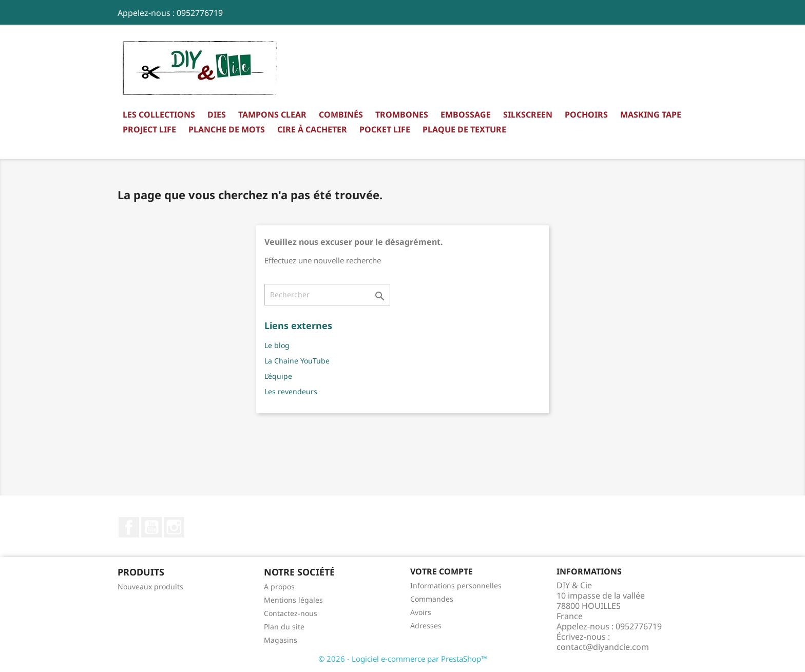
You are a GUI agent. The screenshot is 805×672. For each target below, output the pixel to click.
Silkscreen (528, 114)
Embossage (466, 114)
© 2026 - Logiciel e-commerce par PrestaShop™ (403, 659)
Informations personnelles (456, 585)
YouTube (151, 527)
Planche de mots (227, 129)
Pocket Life (385, 129)
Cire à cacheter (312, 129)
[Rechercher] (327, 295)
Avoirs (421, 612)
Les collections (159, 114)
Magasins (281, 640)
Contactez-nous (291, 613)
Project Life (149, 129)
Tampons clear (272, 114)
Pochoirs (586, 114)
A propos (279, 587)
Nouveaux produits (150, 587)
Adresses (426, 626)
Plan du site (284, 627)
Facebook (129, 527)
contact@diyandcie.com (603, 647)
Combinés (341, 114)
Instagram (174, 527)
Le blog (277, 345)
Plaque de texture (464, 129)
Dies (217, 114)
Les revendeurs (291, 391)
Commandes (432, 599)
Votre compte (442, 571)
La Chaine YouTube (297, 361)
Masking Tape (651, 114)
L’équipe (278, 376)
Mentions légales (293, 600)
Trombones (402, 114)
